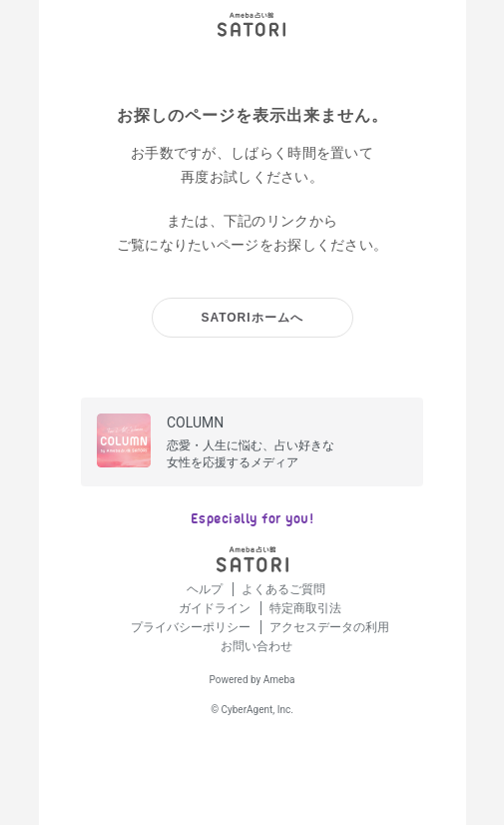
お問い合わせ (256, 646)
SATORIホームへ (252, 318)
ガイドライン (216, 608)
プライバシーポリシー (192, 627)
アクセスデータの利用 (329, 627)
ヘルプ (206, 589)
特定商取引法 (305, 608)
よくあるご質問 (283, 589)
